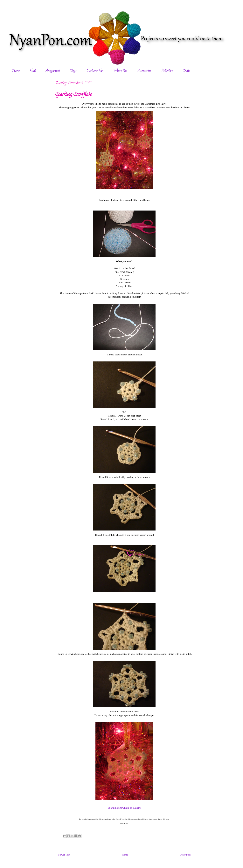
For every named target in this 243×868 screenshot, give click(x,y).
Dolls (187, 71)
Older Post (185, 855)
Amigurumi (53, 71)
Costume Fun (95, 71)
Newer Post (64, 855)
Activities (167, 71)
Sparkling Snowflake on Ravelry (124, 808)
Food (33, 71)
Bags (73, 71)
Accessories (144, 71)
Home (16, 71)
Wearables (120, 71)
